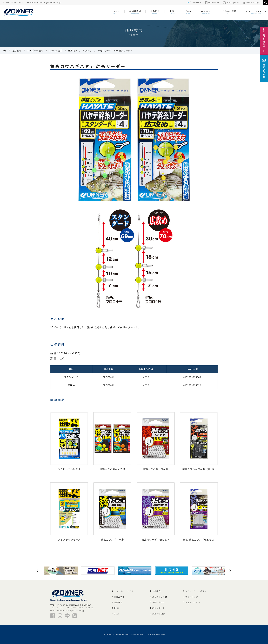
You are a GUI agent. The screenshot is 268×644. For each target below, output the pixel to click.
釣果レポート (158, 608)
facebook (212, 3)
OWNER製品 (56, 50)
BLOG (117, 614)
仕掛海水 (73, 50)
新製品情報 (119, 597)
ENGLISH (196, 3)
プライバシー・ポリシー (197, 591)
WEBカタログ (251, 3)
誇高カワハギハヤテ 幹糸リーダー (115, 50)
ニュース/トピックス (124, 591)
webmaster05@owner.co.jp (44, 3)
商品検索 (17, 50)
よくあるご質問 (160, 597)
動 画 (116, 608)
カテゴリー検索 (35, 50)
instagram (231, 3)
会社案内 (156, 591)
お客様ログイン (193, 602)
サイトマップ (192, 597)
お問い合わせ (158, 602)
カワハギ (87, 50)
